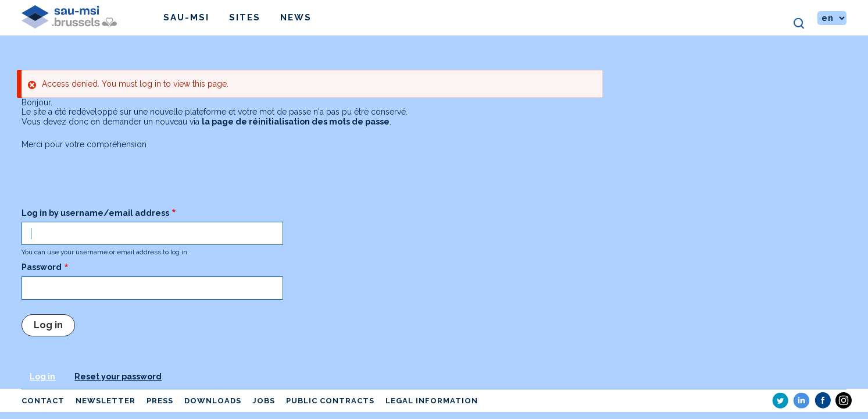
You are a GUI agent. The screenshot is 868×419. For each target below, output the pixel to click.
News (296, 17)
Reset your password (118, 377)
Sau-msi (186, 17)
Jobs (264, 401)
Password (42, 267)
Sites (245, 17)
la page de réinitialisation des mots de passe (296, 122)
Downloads (213, 401)
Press (160, 401)
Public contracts (330, 401)
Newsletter (106, 401)
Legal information (432, 401)
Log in (42, 377)
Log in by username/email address (95, 213)
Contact (43, 401)
